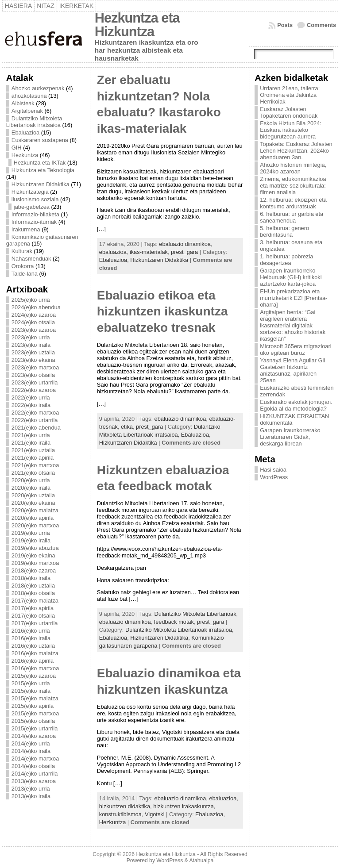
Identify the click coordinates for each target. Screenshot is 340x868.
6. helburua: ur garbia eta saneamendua (292, 217)
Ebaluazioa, (115, 260)
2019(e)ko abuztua (35, 548)
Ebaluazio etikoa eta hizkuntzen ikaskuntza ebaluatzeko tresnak (162, 311)
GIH (17, 148)
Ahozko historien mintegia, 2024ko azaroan (293, 168)
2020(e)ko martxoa (35, 525)
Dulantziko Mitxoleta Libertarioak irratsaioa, (180, 630)
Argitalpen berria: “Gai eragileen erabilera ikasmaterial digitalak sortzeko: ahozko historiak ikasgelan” (293, 325)
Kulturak (22, 251)
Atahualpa (201, 860)
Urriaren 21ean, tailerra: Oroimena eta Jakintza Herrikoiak (290, 95)
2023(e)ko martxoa (35, 367)
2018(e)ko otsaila (33, 593)
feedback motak (174, 622)
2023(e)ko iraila (31, 345)
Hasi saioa (273, 470)
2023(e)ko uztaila (33, 352)
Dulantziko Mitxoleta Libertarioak (195, 614)
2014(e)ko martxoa (35, 759)
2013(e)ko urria (31, 789)
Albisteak (23, 103)
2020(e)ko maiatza (35, 510)
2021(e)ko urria (31, 435)
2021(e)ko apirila (33, 458)
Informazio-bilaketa (35, 214)
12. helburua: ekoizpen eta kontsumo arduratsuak (293, 203)
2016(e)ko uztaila (33, 646)
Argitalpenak (27, 111)
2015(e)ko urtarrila (35, 728)
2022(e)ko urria (31, 398)
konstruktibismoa (120, 814)
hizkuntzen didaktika (125, 806)
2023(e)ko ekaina (33, 360)
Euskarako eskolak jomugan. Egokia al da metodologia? (296, 405)
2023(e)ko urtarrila (35, 382)
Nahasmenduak (31, 259)
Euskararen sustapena (40, 140)
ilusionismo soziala (35, 199)
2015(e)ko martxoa (35, 713)
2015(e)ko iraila (31, 691)
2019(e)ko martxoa (35, 563)
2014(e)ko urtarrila (35, 774)
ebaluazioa (113, 252)
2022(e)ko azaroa (34, 390)
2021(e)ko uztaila (33, 450)
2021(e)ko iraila (31, 443)
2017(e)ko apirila (33, 608)
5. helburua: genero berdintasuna (284, 231)
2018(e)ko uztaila (33, 586)
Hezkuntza (25, 155)
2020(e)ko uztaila (33, 495)
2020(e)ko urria (31, 480)
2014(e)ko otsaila (33, 766)
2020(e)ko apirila (33, 518)
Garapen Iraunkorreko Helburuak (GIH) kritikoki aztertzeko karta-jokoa (291, 277)
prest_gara (184, 252)
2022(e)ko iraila (31, 405)
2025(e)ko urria (31, 300)
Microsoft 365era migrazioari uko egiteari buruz (296, 350)
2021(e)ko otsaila (33, 473)
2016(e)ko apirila (33, 661)
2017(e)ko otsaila (33, 616)
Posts (285, 25)
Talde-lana (25, 274)
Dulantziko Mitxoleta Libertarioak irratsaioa (34, 122)
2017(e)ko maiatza (35, 601)
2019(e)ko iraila (31, 540)
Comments (321, 25)
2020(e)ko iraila (31, 488)
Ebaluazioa (25, 133)
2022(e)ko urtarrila (35, 420)
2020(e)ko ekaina (33, 503)
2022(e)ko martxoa (35, 413)
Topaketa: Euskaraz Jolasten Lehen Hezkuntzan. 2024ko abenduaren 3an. (296, 151)
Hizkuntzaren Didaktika (41, 184)
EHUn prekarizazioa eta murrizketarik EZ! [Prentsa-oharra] (294, 298)
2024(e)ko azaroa (34, 315)
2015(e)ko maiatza (35, 698)
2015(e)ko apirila (33, 706)
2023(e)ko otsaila (33, 375)
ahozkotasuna (29, 96)
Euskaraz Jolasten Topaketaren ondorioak (289, 112)
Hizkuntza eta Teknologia (43, 170)
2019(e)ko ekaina (33, 555)
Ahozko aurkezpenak (38, 88)
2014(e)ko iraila (31, 751)
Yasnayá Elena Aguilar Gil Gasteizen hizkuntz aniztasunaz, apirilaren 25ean (292, 370)
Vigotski (155, 814)
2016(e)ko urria (31, 631)
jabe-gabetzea (32, 207)
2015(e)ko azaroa (34, 676)
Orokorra (23, 266)
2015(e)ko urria (31, 683)
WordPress (274, 477)
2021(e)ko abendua (36, 428)
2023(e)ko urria (31, 337)
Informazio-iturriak (34, 222)
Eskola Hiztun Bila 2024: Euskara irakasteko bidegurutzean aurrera (291, 130)
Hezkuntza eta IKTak (40, 163)
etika (127, 427)
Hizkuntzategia (30, 192)
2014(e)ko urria (31, 743)
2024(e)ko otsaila (33, 322)
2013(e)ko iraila (31, 796)
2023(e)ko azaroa (34, 330)
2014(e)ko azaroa (34, 736)
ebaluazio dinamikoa (185, 244)
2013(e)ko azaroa (34, 781)
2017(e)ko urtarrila (35, 623)
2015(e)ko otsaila (33, 721)
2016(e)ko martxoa (35, 668)
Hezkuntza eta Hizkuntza (137, 25)
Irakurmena (26, 229)
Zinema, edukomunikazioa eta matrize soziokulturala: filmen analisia (293, 186)
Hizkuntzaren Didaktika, (161, 638)
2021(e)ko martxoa (35, 465)
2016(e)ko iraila (31, 638)
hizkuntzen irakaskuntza (184, 806)
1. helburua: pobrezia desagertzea (286, 260)
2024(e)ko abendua (36, 307)
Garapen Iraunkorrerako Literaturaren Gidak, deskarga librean (290, 437)
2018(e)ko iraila (31, 578)
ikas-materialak (149, 252)
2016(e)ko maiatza (35, 653)
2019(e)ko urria (31, 533)
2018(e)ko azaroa (34, 570)
